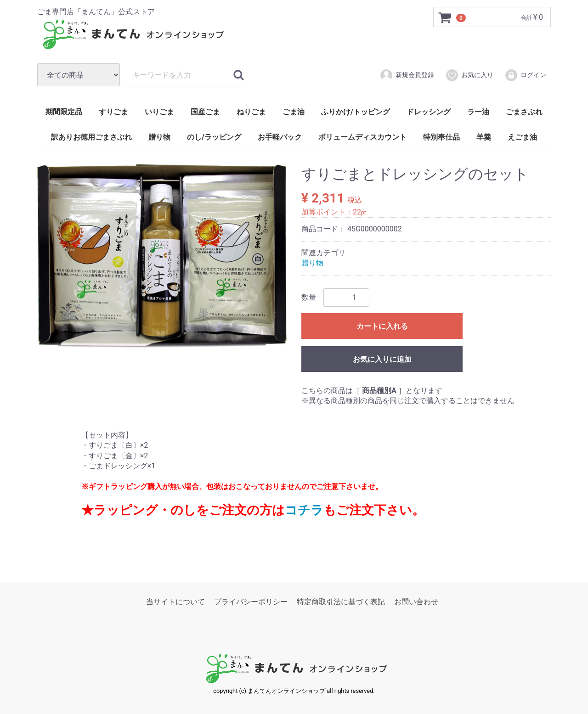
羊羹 (484, 137)
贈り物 (159, 137)
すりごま (113, 112)
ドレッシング (429, 112)
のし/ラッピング (214, 137)
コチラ (304, 510)
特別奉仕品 (441, 137)
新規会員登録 (407, 75)
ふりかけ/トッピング (356, 112)
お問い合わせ (416, 602)
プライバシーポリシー (251, 602)
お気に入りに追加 (382, 359)
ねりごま (251, 112)
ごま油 (294, 112)
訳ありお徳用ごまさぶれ (91, 137)
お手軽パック (280, 137)
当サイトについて (175, 602)
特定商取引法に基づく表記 (341, 602)
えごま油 (522, 137)
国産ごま (205, 112)
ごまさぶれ (524, 112)
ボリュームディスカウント (362, 137)
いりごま (159, 112)
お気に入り (469, 75)
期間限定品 (64, 112)
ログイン (525, 75)
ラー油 (478, 112)
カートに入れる (382, 326)
